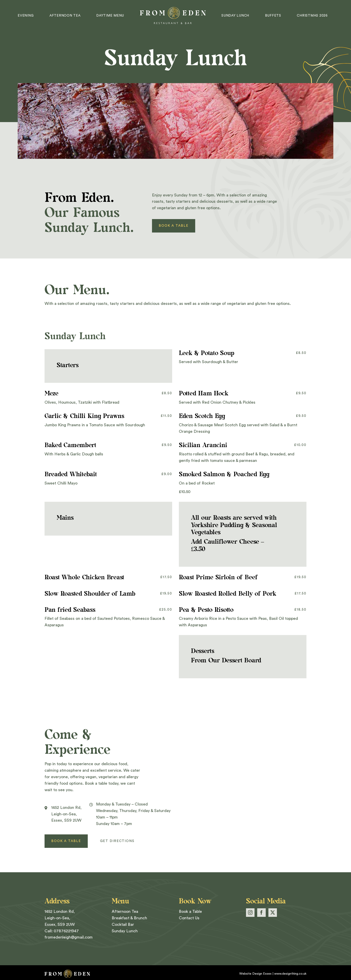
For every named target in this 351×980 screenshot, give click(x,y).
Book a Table (190, 911)
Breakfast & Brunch (129, 918)
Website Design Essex (255, 974)
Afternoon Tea (125, 911)
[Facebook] (261, 913)
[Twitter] (273, 913)
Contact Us (189, 918)
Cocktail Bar (123, 924)
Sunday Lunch (125, 931)
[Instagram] (250, 913)
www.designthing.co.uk (290, 974)
